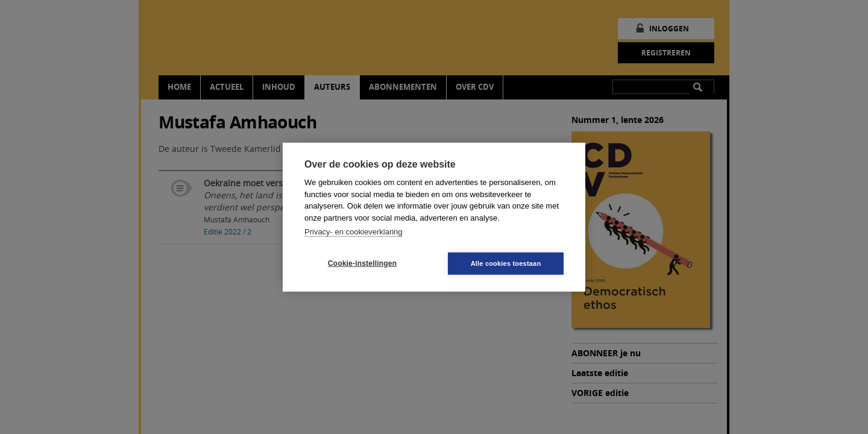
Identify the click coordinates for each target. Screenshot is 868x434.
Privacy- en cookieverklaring (354, 232)
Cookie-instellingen (362, 263)
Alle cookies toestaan (506, 263)
